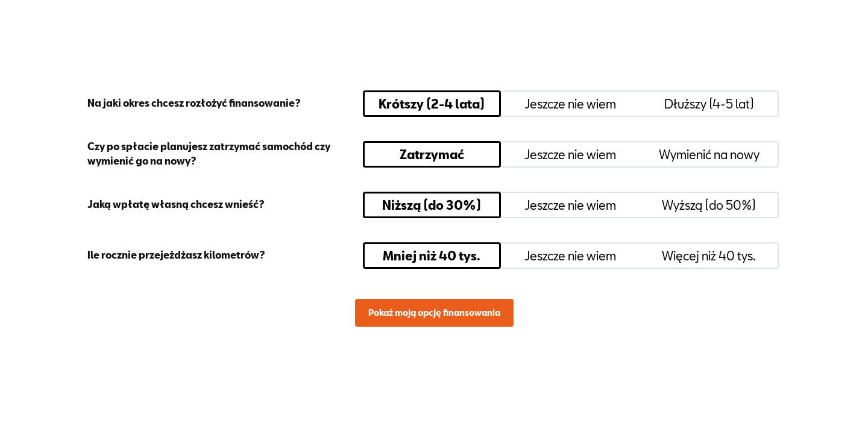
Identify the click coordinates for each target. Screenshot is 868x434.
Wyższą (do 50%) (709, 205)
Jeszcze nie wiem (570, 104)
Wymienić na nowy (709, 154)
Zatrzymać (432, 154)
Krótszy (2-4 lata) (432, 104)
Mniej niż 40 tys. (432, 256)
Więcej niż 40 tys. (709, 256)
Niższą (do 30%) (432, 205)
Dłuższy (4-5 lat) (709, 104)
